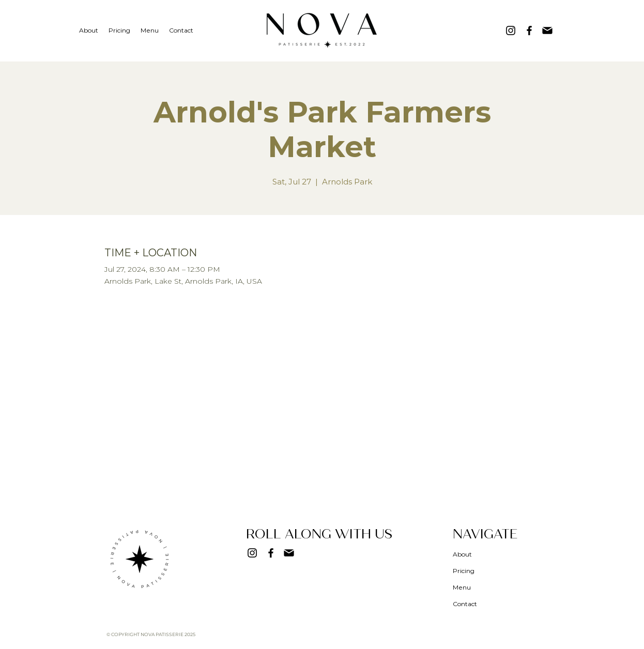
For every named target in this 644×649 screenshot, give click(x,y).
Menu (462, 587)
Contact (465, 604)
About (462, 554)
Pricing (464, 571)
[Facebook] (529, 30)
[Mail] (547, 30)
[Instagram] (511, 30)
